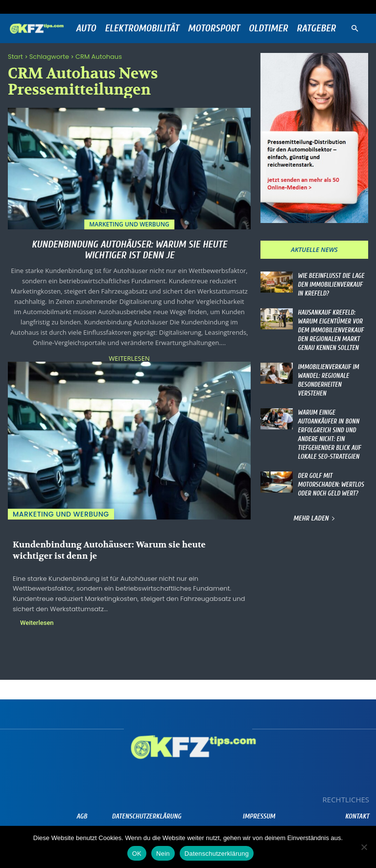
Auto (86, 28)
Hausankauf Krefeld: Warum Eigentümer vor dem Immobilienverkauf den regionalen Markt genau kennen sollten (329, 327)
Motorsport (214, 28)
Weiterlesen (129, 359)
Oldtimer (268, 28)
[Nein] (364, 847)
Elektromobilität (142, 28)
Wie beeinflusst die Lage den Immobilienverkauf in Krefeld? (331, 284)
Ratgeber (316, 28)
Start (15, 57)
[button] (354, 29)
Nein (163, 854)
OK (137, 854)
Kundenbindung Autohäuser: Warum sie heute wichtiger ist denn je (129, 250)
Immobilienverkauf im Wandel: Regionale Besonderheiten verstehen (332, 371)
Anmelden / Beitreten (108, 7)
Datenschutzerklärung (217, 854)
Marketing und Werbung (129, 224)
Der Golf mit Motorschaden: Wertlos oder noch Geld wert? (329, 465)
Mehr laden (314, 498)
